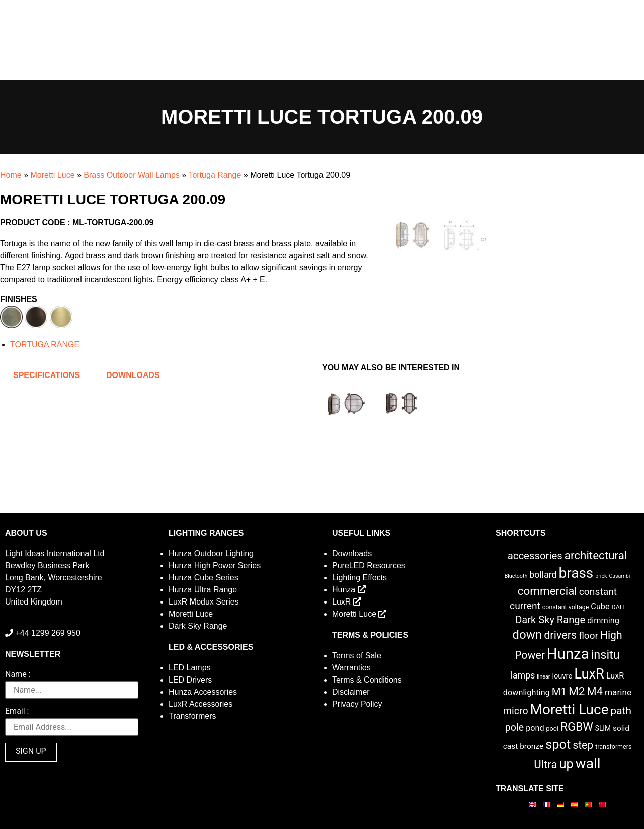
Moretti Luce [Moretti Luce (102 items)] (570, 709)
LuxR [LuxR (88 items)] (589, 674)
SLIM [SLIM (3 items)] (603, 728)
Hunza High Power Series (215, 566)
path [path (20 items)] (621, 711)
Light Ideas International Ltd (55, 553)
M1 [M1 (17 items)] (559, 692)
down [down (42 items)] (527, 635)
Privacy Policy (357, 704)
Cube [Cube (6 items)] (600, 606)
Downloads (352, 553)
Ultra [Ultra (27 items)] (546, 764)
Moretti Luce (52, 175)
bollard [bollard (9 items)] (543, 575)
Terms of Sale (357, 656)
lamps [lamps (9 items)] (523, 675)
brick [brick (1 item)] (601, 576)
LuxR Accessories (200, 704)
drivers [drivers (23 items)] (560, 635)
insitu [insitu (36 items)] (606, 655)
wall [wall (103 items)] (588, 763)
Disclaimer (351, 692)
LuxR (347, 602)
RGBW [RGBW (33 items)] (577, 727)
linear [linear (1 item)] (543, 677)
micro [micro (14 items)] (516, 711)
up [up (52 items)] (567, 764)
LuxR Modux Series (204, 602)
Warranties (351, 668)
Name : (18, 675)
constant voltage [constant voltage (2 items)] (566, 607)
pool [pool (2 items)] (552, 729)
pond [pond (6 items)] (535, 728)
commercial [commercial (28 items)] (547, 591)
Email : (17, 711)
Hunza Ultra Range (203, 590)
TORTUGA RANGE (45, 345)
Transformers (192, 716)
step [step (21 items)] (583, 745)
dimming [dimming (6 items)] (603, 620)
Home (11, 175)
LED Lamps (190, 668)
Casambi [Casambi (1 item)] (619, 576)
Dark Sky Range (198, 626)
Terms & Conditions (367, 680)
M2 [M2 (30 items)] (577, 691)
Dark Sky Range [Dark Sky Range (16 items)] (550, 620)
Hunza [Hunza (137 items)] (568, 654)
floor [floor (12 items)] (588, 635)
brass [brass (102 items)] (576, 573)
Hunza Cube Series (204, 578)
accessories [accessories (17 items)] (535, 556)
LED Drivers (190, 680)
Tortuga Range (215, 175)
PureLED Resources (369, 566)
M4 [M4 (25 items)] (595, 691)
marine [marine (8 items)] (618, 692)
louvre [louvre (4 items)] (562, 676)
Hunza (349, 590)
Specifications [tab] (47, 375)
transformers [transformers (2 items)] (613, 747)
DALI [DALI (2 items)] (618, 607)
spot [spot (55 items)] (558, 744)
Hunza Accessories (203, 692)
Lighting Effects (359, 578)
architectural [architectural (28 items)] (596, 555)
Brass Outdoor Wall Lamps (132, 175)
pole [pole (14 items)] (514, 728)
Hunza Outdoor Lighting (211, 553)
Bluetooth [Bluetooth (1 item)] (516, 576)
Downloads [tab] (133, 375)
